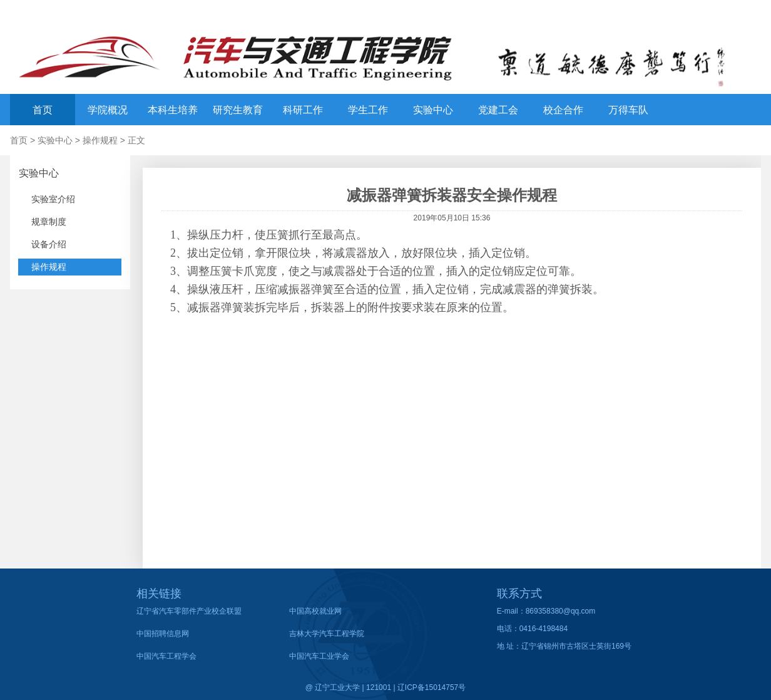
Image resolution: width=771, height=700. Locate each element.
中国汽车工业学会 (319, 656)
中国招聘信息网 (163, 634)
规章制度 (49, 222)
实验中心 (433, 110)
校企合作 (563, 110)
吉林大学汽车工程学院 (327, 634)
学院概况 (108, 110)
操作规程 (100, 140)
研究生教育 (238, 110)
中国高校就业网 (315, 611)
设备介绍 (49, 244)
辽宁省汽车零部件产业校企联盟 (189, 611)
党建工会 (498, 110)
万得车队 (628, 110)
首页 (43, 110)
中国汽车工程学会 (166, 656)
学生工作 (368, 110)
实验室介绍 (53, 199)
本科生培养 (173, 110)
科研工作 (303, 110)
